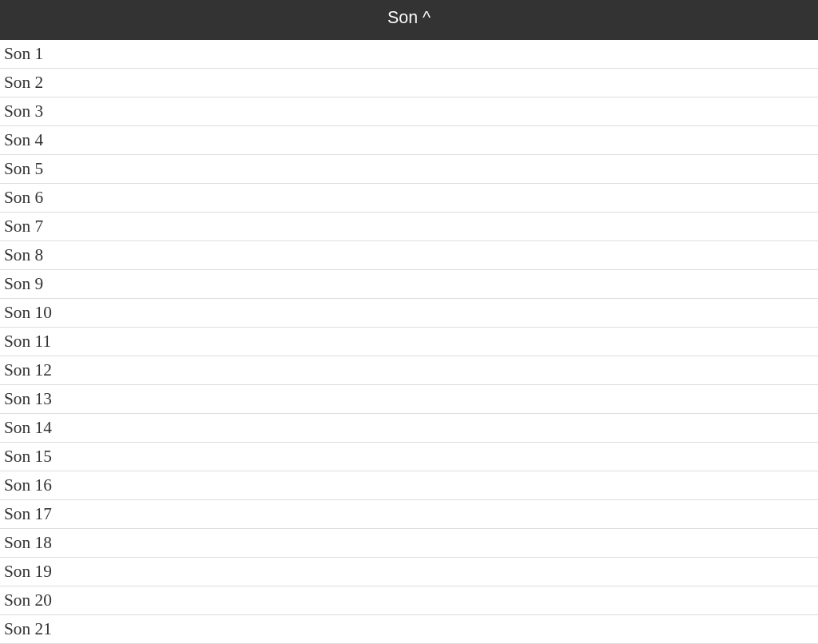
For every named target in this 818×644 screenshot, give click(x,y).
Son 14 (28, 427)
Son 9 (24, 284)
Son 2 (24, 82)
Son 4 (24, 140)
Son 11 (28, 341)
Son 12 (28, 370)
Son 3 (24, 111)
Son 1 (24, 54)
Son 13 (28, 399)
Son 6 (24, 197)
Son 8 (24, 255)
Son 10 (28, 312)
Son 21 (28, 629)
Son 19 (28, 571)
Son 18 (28, 543)
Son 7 (24, 226)
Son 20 (28, 600)
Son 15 (28, 456)
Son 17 (28, 514)
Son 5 (24, 169)
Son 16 (28, 485)
